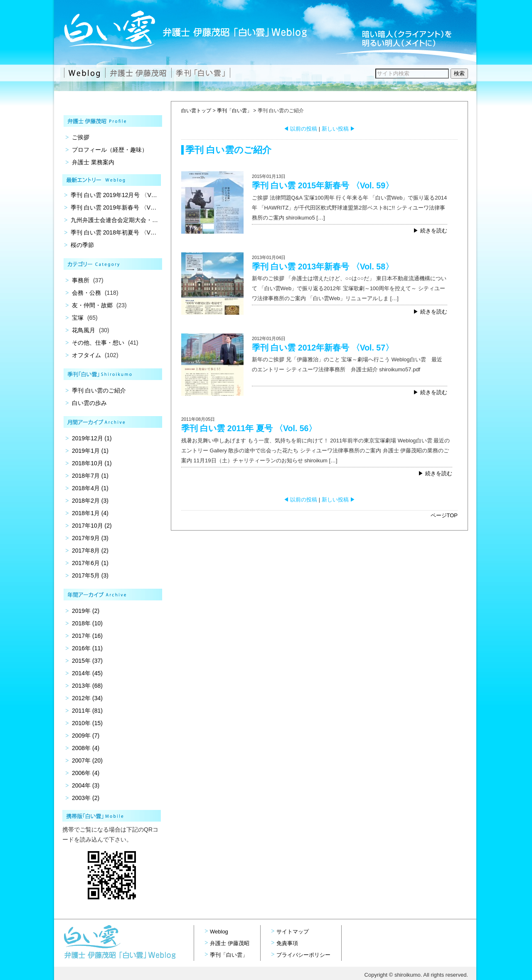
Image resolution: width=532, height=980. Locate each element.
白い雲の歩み (89, 403)
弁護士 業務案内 (93, 162)
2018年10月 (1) (92, 463)
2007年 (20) (87, 760)
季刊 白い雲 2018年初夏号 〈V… (113, 232)
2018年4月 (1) (90, 488)
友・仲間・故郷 (92, 305)
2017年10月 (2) (92, 526)
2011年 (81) (87, 711)
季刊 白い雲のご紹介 (99, 390)
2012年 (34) (87, 698)
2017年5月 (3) (90, 575)
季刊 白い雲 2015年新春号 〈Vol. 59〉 (323, 185)
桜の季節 (82, 245)
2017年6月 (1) (90, 563)
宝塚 (78, 318)
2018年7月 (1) (90, 476)
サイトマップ (293, 932)
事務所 (81, 280)
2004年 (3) (86, 785)
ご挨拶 (81, 137)
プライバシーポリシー (303, 955)
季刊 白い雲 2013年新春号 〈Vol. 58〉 (323, 267)
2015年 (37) (87, 661)
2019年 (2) (86, 611)
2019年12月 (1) (92, 438)
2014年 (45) (87, 673)
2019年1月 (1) (90, 451)
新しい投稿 (339, 129)
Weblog (219, 932)
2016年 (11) (87, 648)
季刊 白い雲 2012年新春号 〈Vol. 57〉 (323, 348)
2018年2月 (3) (90, 501)
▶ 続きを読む (430, 231)
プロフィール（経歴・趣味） (110, 150)
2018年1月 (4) (90, 513)
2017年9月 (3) (90, 538)
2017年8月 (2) (90, 550)
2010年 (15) (87, 723)
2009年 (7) (86, 736)
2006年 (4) (86, 773)
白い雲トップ (196, 111)
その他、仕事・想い (98, 343)
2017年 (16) (87, 636)
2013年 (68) (87, 686)
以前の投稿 (300, 129)
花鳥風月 (84, 330)
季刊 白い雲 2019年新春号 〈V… (113, 207)
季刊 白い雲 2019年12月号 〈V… (114, 195)
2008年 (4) (86, 748)
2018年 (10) (87, 623)
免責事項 (287, 943)
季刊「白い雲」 (234, 111)
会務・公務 (86, 293)
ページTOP (444, 515)
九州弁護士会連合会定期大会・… (114, 220)
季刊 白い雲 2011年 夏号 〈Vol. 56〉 (249, 428)
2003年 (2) (86, 798)
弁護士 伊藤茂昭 (230, 943)
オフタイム (86, 355)
